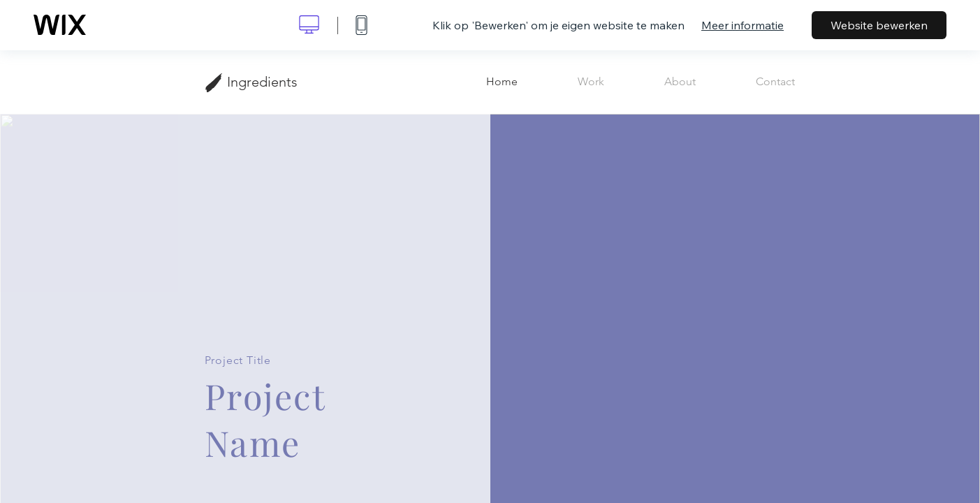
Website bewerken (879, 25)
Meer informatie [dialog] (743, 25)
